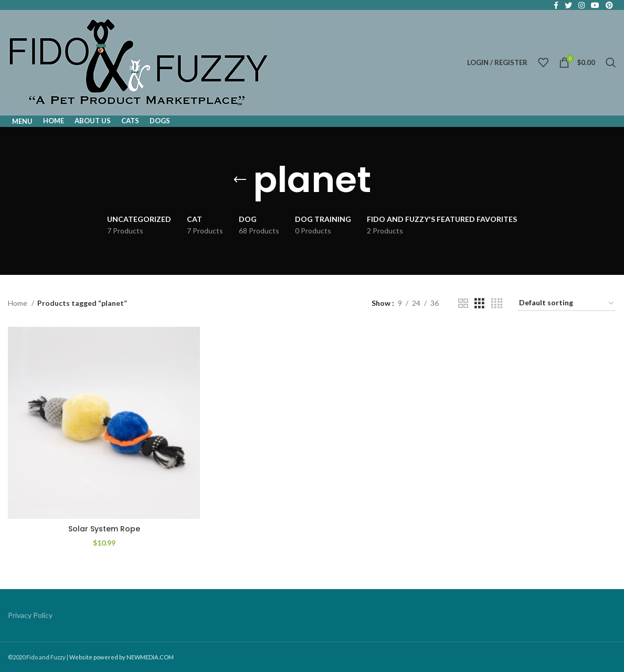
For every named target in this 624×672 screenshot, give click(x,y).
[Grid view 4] (497, 303)
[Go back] (240, 180)
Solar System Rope (104, 529)
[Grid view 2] (463, 303)
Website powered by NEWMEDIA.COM (121, 657)
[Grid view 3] (479, 303)
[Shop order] (567, 303)
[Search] (611, 62)
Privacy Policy (30, 615)
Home (18, 303)
